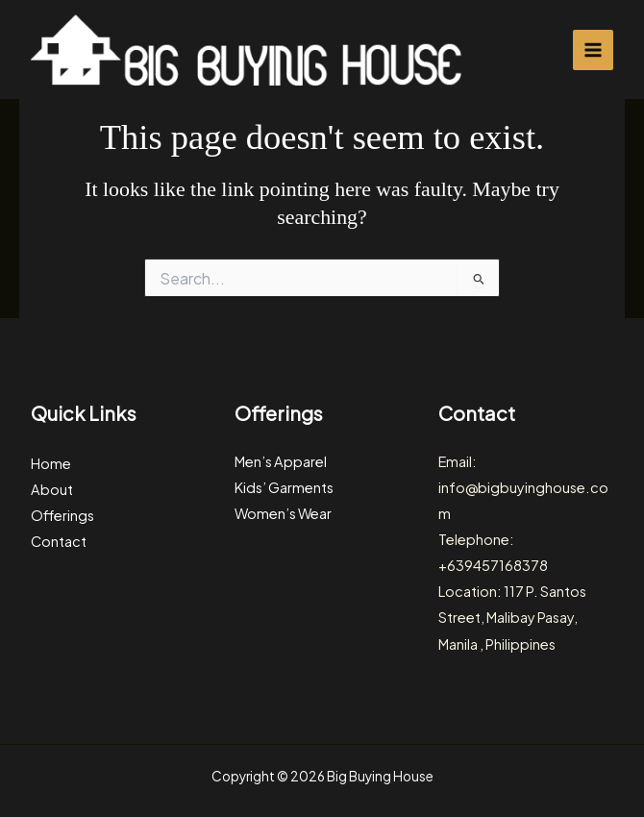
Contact (59, 541)
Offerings (62, 515)
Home (51, 463)
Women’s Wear (283, 513)
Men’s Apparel (281, 461)
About (52, 489)
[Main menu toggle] (593, 50)
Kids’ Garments (284, 487)
